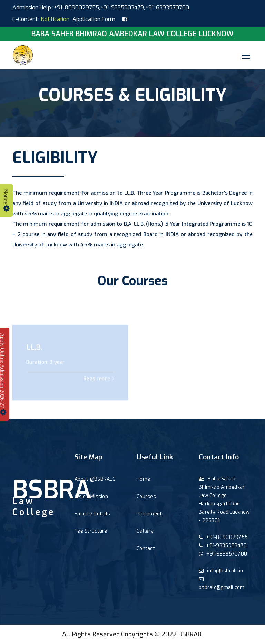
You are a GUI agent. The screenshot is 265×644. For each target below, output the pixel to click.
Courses (146, 497)
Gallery (145, 531)
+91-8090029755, (77, 7)
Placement (149, 514)
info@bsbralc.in (221, 571)
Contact (146, 548)
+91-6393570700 (223, 554)
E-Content (25, 19)
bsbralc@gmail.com (222, 584)
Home (143, 479)
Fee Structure (91, 531)
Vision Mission (91, 497)
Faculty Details (92, 514)
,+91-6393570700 (166, 7)
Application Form (94, 19)
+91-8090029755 (223, 537)
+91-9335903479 (122, 7)
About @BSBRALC (95, 479)
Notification (55, 19)
